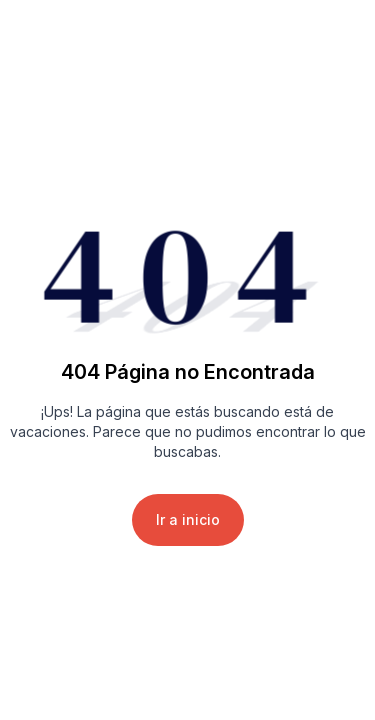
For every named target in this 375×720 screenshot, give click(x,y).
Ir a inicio (188, 519)
